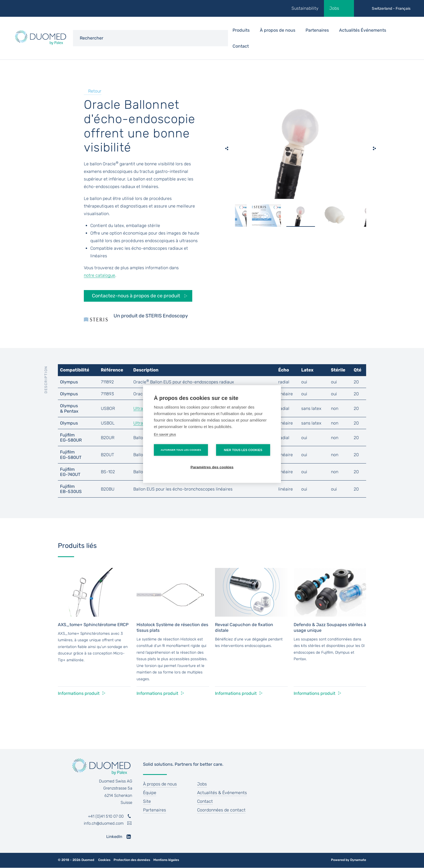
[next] (374, 148)
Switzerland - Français (391, 9)
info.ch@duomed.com (104, 823)
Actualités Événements (363, 30)
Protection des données (132, 860)
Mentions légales (166, 860)
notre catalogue (100, 275)
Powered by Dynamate (349, 860)
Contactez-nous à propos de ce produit (136, 296)
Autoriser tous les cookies (181, 450)
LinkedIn (114, 837)
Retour (95, 91)
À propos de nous (160, 784)
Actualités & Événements (222, 793)
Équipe (150, 793)
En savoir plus (165, 434)
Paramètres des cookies (212, 467)
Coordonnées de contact (221, 810)
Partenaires (317, 30)
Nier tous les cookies (243, 450)
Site (147, 801)
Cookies (104, 860)
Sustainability (305, 8)
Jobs (334, 8)
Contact (241, 46)
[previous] (227, 148)
